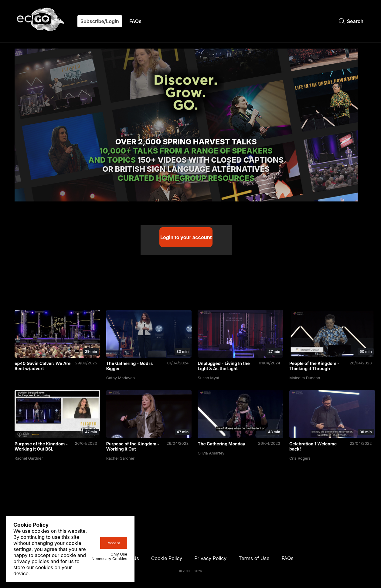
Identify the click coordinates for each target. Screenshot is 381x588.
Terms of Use (254, 556)
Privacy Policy (210, 556)
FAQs (135, 21)
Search (351, 21)
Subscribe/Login (100, 21)
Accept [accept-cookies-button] (114, 543)
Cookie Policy (167, 556)
